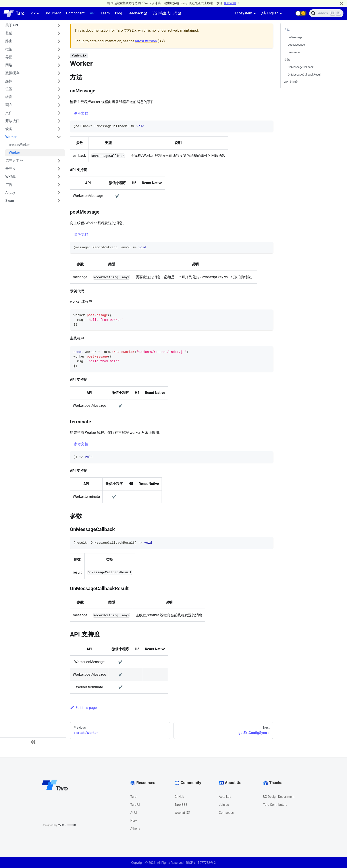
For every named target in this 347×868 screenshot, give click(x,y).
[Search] (326, 13)
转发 (9, 97)
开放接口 (12, 121)
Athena (135, 829)
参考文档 (81, 113)
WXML (11, 177)
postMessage (296, 45)
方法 (287, 30)
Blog (119, 13)
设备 (9, 129)
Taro (133, 797)
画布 (9, 105)
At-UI (134, 813)
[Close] (341, 3)
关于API (12, 25)
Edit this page (83, 708)
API (93, 13)
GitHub (179, 797)
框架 (9, 49)
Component (75, 13)
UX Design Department (279, 797)
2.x (33, 13)
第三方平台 (14, 161)
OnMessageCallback (301, 67)
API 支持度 (291, 82)
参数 (287, 59)
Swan (10, 201)
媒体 (9, 81)
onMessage (295, 37)
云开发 (11, 169)
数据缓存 (12, 73)
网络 (9, 65)
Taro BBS (181, 805)
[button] (301, 13)
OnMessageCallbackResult (305, 75)
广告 (9, 185)
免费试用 (230, 3)
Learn (105, 13)
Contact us (226, 813)
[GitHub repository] (290, 13)
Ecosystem (243, 13)
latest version (146, 41)
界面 (9, 57)
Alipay (10, 193)
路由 (9, 41)
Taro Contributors (275, 805)
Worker (11, 137)
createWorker (19, 145)
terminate (294, 52)
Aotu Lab (225, 797)
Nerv (134, 821)
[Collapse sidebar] (33, 742)
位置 (9, 89)
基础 (9, 33)
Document (53, 13)
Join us (224, 805)
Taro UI (135, 805)
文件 (9, 113)
